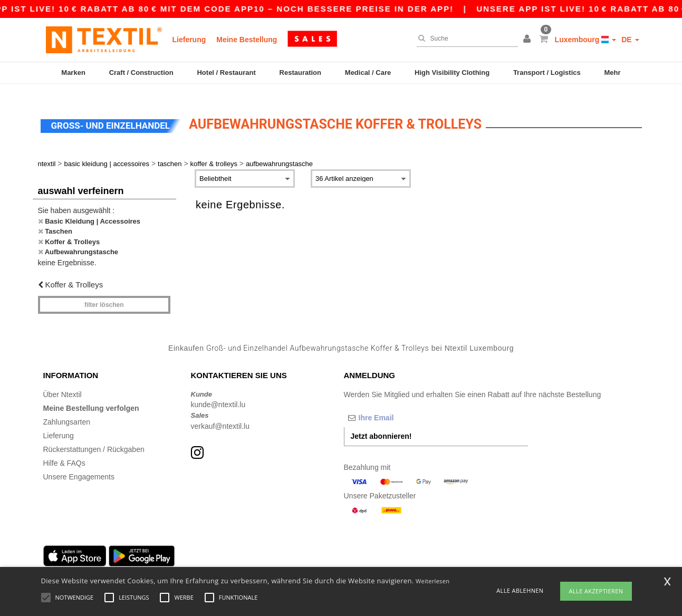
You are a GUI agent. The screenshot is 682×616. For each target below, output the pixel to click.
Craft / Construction (141, 73)
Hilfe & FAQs (64, 451)
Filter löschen (104, 293)
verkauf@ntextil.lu (220, 414)
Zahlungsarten (67, 410)
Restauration (300, 73)
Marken (73, 73)
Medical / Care (368, 73)
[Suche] (465, 38)
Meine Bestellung (247, 40)
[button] (529, 40)
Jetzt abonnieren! (381, 424)
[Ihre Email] (399, 406)
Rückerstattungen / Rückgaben (94, 437)
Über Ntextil (63, 382)
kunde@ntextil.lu (218, 392)
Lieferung (189, 40)
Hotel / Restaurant (226, 73)
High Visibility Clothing (452, 73)
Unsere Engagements (79, 465)
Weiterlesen (433, 581)
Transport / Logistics (547, 73)
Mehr (613, 73)
